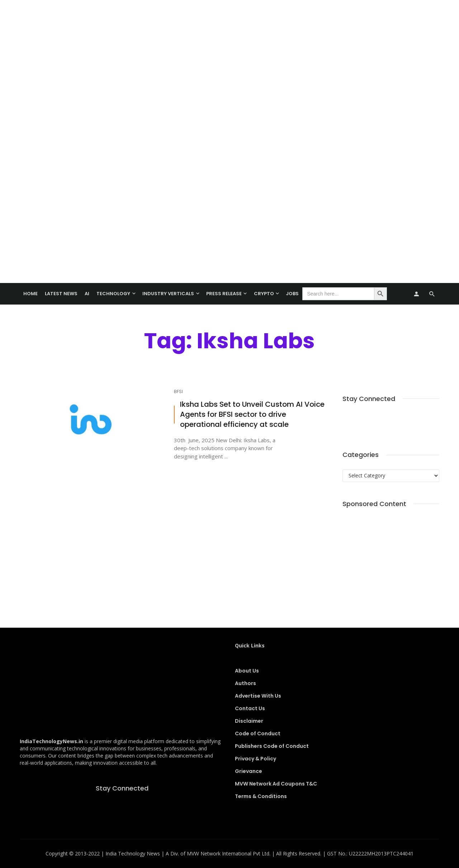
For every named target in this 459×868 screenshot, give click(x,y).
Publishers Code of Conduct (272, 746)
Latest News (61, 294)
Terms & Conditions (261, 796)
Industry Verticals (168, 294)
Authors (245, 683)
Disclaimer (249, 721)
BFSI (178, 392)
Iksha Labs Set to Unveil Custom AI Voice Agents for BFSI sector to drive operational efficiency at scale (252, 414)
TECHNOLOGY (113, 294)
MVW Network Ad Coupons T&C (276, 784)
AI (87, 294)
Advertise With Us (258, 696)
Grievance (249, 771)
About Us (247, 671)
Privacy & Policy (255, 759)
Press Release (224, 294)
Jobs (292, 294)
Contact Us (250, 708)
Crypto (264, 294)
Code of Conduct (258, 733)
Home (30, 294)
